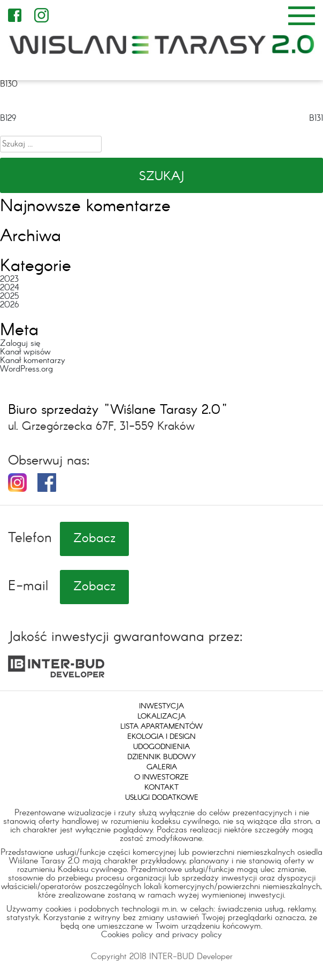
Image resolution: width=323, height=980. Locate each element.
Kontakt (161, 788)
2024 (10, 288)
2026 (10, 305)
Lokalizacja (161, 716)
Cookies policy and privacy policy (161, 935)
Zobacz (94, 539)
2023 (9, 279)
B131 (316, 118)
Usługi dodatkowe (162, 798)
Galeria (162, 767)
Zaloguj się (20, 344)
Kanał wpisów (25, 352)
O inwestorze (161, 777)
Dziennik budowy (161, 757)
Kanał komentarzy (33, 361)
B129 (8, 118)
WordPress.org (26, 369)
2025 (9, 296)
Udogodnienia (161, 747)
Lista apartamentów (161, 727)
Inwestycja (161, 706)
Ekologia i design (161, 737)
